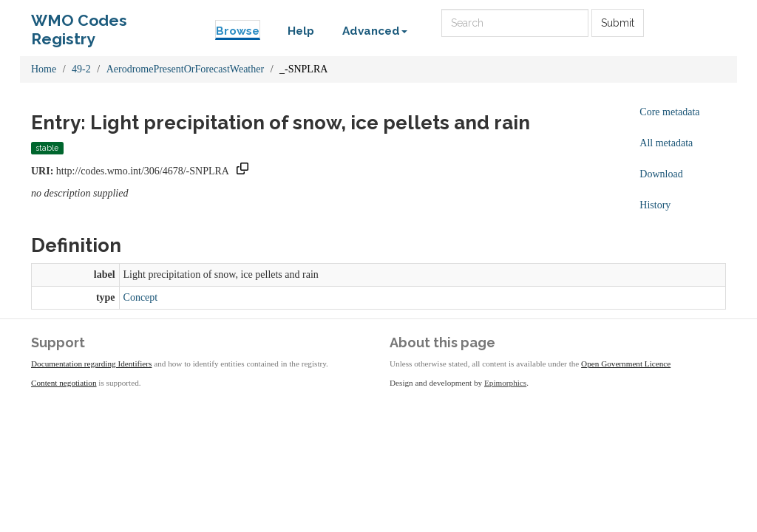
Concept (141, 297)
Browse (238, 31)
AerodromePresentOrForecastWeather (185, 69)
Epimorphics (505, 383)
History (655, 205)
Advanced (375, 31)
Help (301, 31)
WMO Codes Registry (79, 24)
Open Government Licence (626, 364)
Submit (618, 23)
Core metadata (669, 112)
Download (661, 174)
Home (44, 69)
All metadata (666, 143)
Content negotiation (64, 383)
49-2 (81, 69)
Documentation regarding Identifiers (91, 364)
